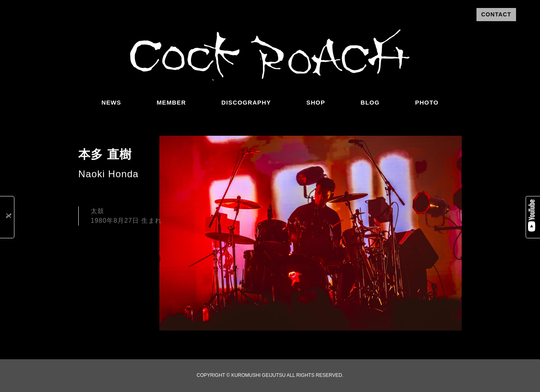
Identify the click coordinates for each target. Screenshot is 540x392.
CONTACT (496, 14)
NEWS (111, 102)
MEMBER (171, 102)
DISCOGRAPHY (246, 102)
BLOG (370, 102)
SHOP (316, 102)
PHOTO (427, 102)
